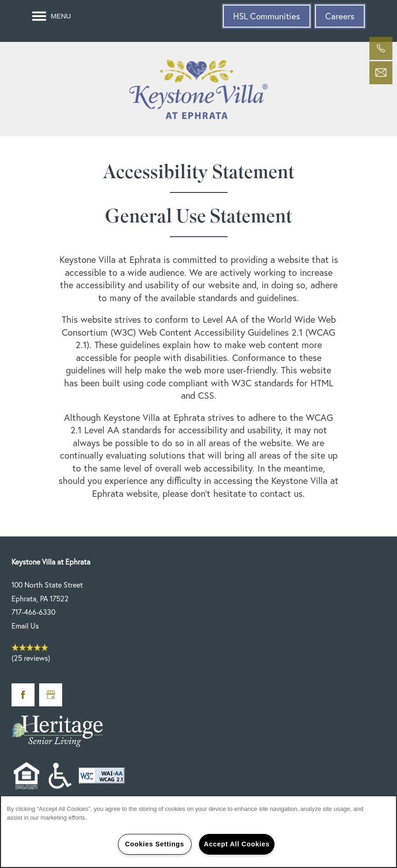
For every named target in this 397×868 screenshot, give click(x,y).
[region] (198, 832)
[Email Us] (381, 73)
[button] (267, 16)
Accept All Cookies (237, 844)
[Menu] (52, 16)
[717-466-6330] (381, 48)
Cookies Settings (154, 844)
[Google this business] (51, 695)
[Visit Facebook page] (23, 695)
